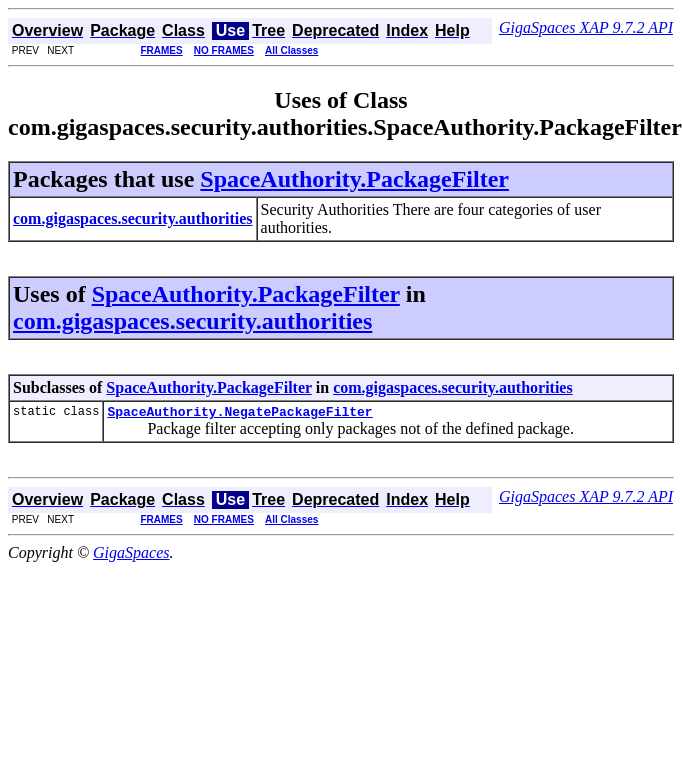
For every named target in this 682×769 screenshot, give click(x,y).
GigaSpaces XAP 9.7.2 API (586, 27)
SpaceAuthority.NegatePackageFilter (239, 414)
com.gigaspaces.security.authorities (192, 321)
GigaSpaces (131, 555)
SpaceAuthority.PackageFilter (354, 179)
